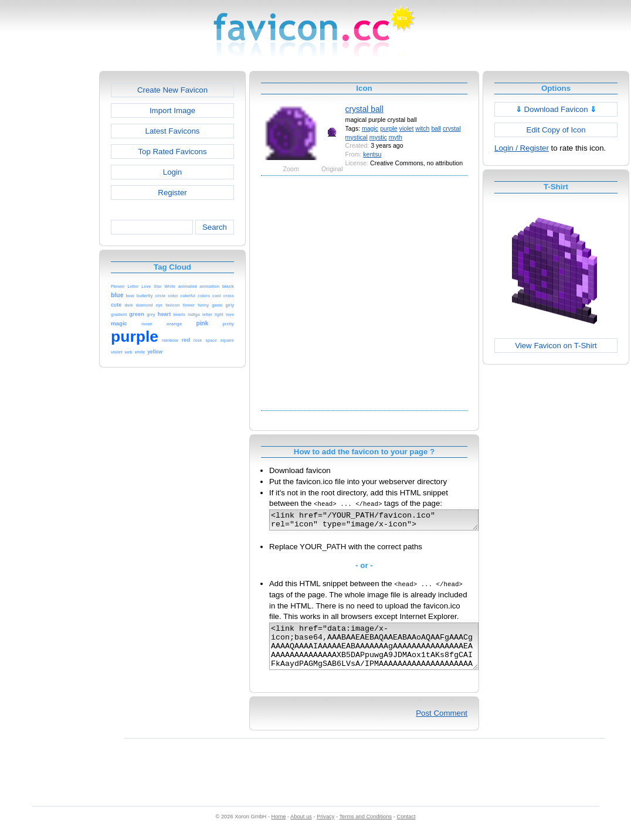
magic (370, 128)
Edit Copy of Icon (556, 130)
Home (279, 829)
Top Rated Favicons (172, 152)
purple (389, 128)
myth (396, 137)
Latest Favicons (173, 131)
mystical (357, 137)
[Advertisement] (116, 292)
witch (422, 128)
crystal (452, 128)
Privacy (325, 829)
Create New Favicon (172, 90)
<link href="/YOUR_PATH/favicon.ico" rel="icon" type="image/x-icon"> (386, 522)
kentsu (372, 154)
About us (301, 829)
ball (436, 128)
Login (172, 172)
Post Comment (442, 725)
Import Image (172, 110)
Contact (406, 829)
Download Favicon (556, 109)
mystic (378, 137)
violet (407, 128)
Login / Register (522, 148)
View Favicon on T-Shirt (556, 346)
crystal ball (364, 109)
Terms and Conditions (365, 829)
